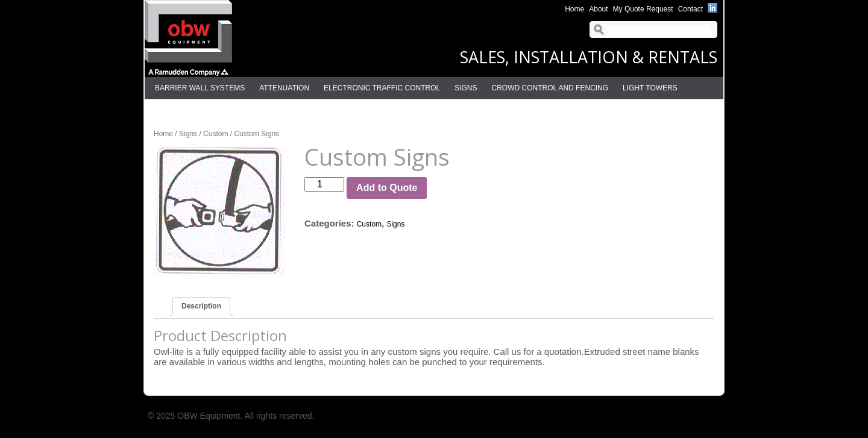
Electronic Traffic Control (382, 88)
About (598, 9)
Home (574, 9)
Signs (466, 88)
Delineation (179, 110)
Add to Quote (387, 188)
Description (201, 306)
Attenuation (284, 88)
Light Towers (650, 88)
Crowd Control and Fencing (550, 88)
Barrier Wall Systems (200, 88)
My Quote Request (643, 9)
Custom (215, 134)
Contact (690, 9)
